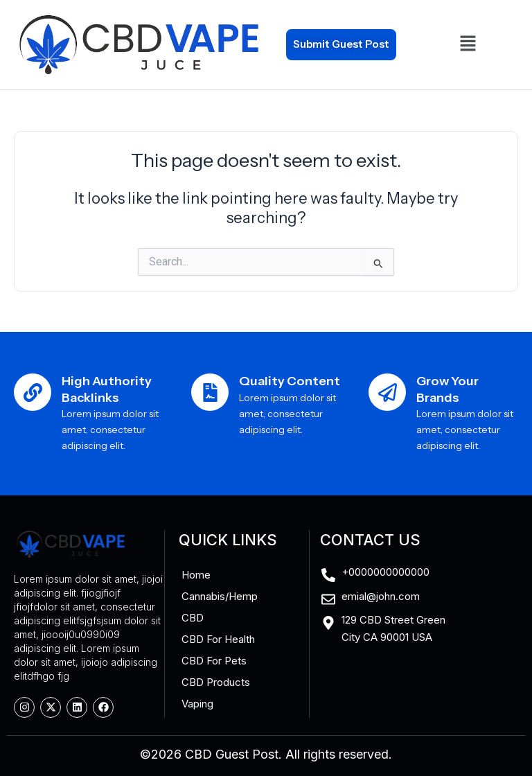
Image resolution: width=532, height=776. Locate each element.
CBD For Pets (214, 661)
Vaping (197, 704)
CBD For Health (218, 639)
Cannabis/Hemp (220, 596)
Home (196, 575)
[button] (468, 44)
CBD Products (216, 682)
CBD (193, 618)
